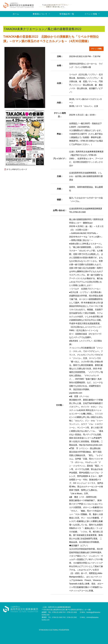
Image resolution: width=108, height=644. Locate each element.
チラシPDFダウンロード (18, 169)
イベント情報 (91, 14)
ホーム (16, 14)
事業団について (40, 14)
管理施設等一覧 (67, 14)
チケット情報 (96, 49)
